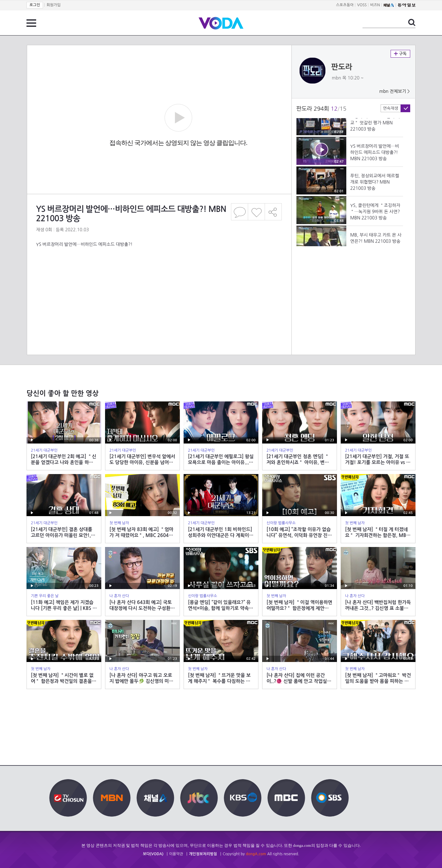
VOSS (362, 5)
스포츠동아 (345, 5)
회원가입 (53, 5)
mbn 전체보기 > (395, 91)
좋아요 (256, 212)
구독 (400, 54)
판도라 (342, 67)
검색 (412, 22)
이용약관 (176, 854)
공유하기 (273, 212)
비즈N (375, 5)
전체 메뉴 (31, 23)
